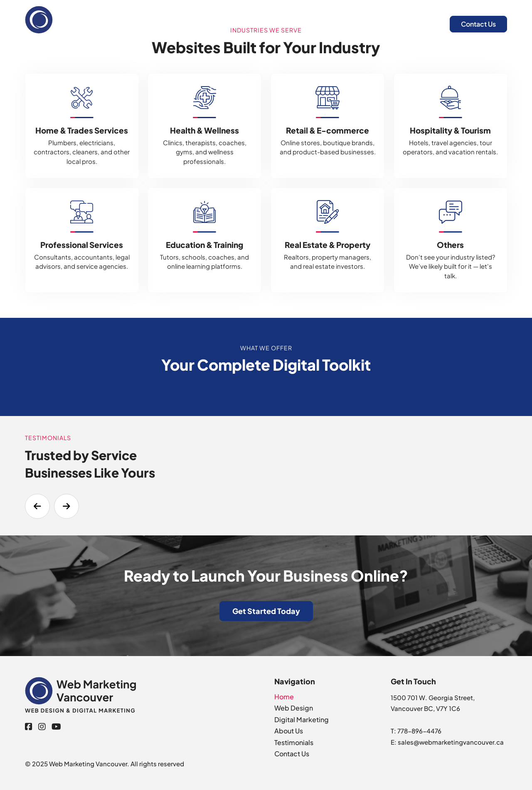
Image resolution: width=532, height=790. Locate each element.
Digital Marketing (363, 24)
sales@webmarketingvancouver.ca (451, 742)
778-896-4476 (419, 731)
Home (256, 24)
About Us (420, 24)
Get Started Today (266, 611)
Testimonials (294, 742)
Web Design (301, 24)
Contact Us (478, 24)
